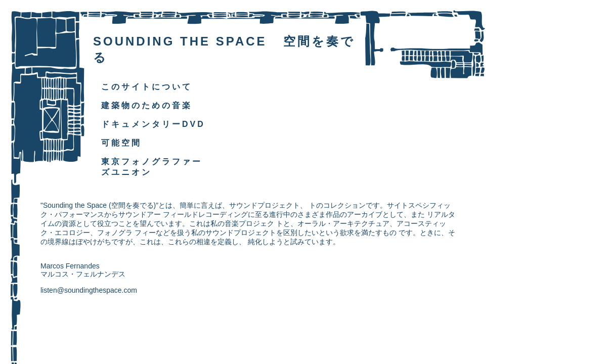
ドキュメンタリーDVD (153, 124)
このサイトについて (147, 87)
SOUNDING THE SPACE (180, 41)
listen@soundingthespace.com (89, 290)
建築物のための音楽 (147, 105)
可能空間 (121, 143)
